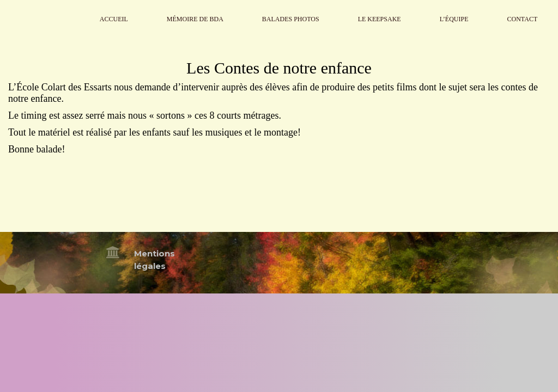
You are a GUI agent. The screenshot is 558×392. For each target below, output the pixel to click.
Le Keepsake (380, 19)
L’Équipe (454, 19)
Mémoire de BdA (195, 19)
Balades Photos (291, 19)
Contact (523, 19)
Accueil (114, 19)
